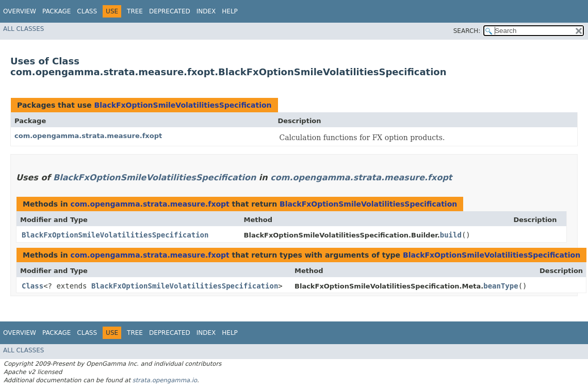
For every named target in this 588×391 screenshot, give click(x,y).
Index (206, 11)
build (451, 235)
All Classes (23, 29)
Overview (20, 11)
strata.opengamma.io (165, 380)
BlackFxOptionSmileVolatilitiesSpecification (183, 105)
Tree (135, 11)
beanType (501, 286)
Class (87, 11)
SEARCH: (467, 31)
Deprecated (170, 11)
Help (230, 11)
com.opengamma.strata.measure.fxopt (88, 136)
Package (56, 11)
